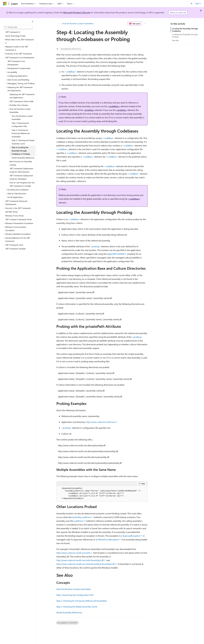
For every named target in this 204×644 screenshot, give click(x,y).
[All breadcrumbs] (59, 24)
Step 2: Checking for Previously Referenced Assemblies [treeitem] (21, 133)
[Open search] (192, 4)
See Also (175, 40)
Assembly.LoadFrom (82, 517)
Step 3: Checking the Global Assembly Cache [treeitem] (23, 142)
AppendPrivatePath (116, 254)
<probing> (89, 110)
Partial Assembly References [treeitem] (23, 158)
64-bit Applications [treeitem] (15, 197)
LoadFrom (78, 521)
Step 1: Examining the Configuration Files (75, 595)
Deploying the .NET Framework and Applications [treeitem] (22, 96)
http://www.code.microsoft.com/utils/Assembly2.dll (80, 560)
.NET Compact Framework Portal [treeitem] (18, 219)
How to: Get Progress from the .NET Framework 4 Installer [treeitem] (22, 184)
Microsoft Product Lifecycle (77, 12)
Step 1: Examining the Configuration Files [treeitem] (20, 125)
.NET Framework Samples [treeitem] (16, 249)
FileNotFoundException (108, 539)
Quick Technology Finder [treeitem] (15, 36)
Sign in (198, 3)
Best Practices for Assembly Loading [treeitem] (21, 163)
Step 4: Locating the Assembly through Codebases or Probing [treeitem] (21, 151)
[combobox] (18, 27)
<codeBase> (71, 72)
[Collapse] (32, 22)
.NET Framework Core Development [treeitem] (16, 63)
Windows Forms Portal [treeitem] (14, 216)
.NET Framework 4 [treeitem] (13, 32)
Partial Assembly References (69, 612)
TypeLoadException (131, 536)
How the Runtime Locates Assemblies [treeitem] (22, 118)
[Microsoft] (5, 4)
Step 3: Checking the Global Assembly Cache (77, 607)
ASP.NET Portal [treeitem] (11, 212)
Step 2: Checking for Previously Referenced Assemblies (82, 601)
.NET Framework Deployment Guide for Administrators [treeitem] (21, 170)
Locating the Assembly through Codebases (185, 30)
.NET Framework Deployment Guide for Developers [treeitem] (21, 177)
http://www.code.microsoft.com (101, 422)
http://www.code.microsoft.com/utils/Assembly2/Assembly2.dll (85, 564)
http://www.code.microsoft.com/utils (73, 553)
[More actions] (145, 24)
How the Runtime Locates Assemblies (78, 23)
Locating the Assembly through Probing (185, 36)
